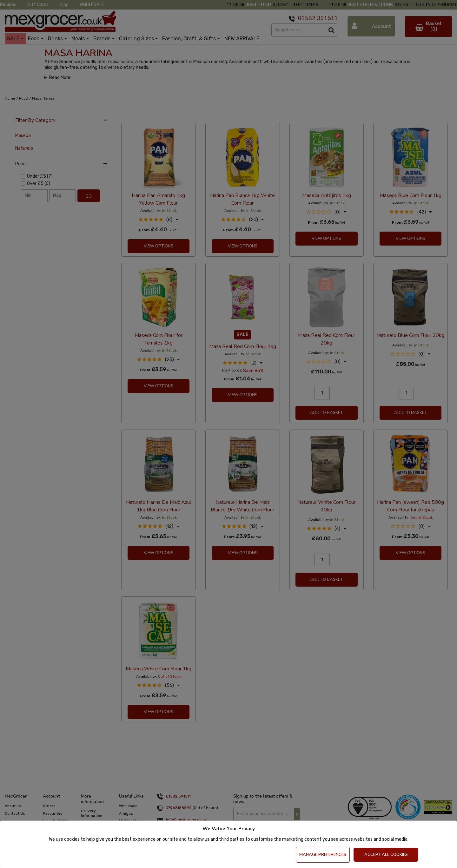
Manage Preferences (323, 855)
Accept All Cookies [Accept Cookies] (386, 855)
